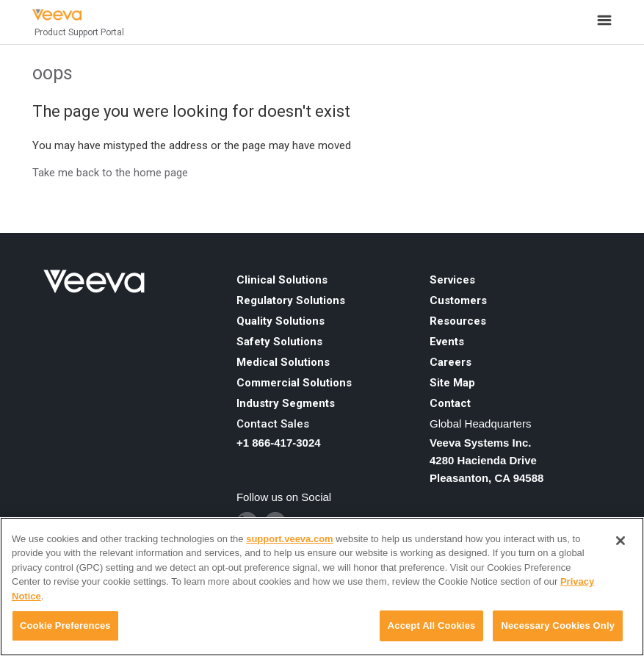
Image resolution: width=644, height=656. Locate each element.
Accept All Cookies (432, 626)
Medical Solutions (283, 362)
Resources (458, 321)
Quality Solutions (281, 321)
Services (452, 280)
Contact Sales (273, 424)
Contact (450, 403)
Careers (451, 362)
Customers (458, 300)
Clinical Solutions (282, 280)
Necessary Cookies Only (558, 626)
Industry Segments (286, 403)
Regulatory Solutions (291, 300)
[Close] (621, 541)
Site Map (452, 383)
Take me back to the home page (110, 173)
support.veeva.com (290, 539)
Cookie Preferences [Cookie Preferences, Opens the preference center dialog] (65, 626)
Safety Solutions (279, 342)
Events (447, 342)
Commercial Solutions (294, 383)
